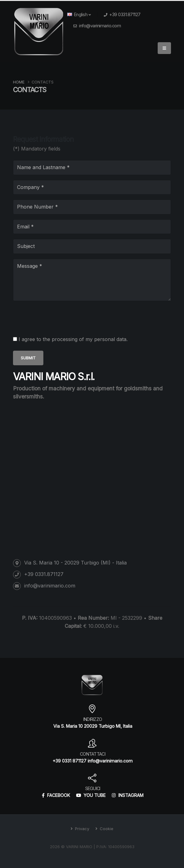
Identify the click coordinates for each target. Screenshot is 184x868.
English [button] (79, 14)
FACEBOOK (56, 795)
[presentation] (60, 318)
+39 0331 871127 (70, 761)
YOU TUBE (91, 795)
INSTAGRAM (128, 795)
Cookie (106, 829)
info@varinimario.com (100, 26)
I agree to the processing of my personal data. (73, 339)
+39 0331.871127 (125, 14)
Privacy (81, 829)
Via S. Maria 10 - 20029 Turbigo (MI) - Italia (75, 563)
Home (19, 82)
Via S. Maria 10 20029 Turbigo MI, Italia (93, 726)
